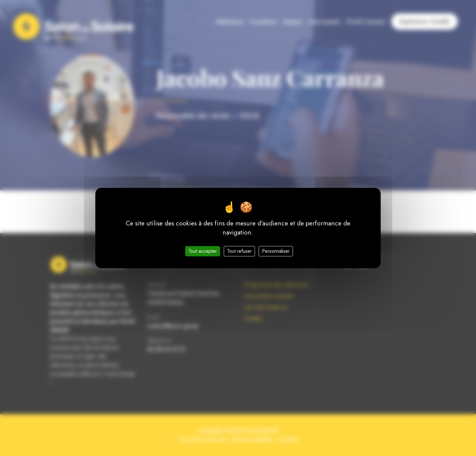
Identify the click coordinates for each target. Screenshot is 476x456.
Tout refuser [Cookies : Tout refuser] (239, 251)
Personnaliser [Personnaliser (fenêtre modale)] (276, 251)
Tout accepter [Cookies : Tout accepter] (203, 251)
